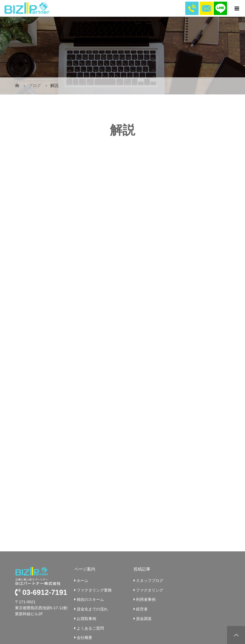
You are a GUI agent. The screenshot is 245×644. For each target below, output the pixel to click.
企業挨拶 (83, 587)
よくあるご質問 (89, 568)
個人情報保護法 (89, 606)
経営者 (141, 549)
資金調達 (143, 558)
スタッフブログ (148, 520)
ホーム (81, 520)
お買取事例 (85, 558)
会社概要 (83, 578)
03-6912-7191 (41, 532)
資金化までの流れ (91, 549)
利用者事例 (145, 540)
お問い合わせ (87, 596)
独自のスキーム (89, 540)
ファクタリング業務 (93, 530)
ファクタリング (148, 530)
